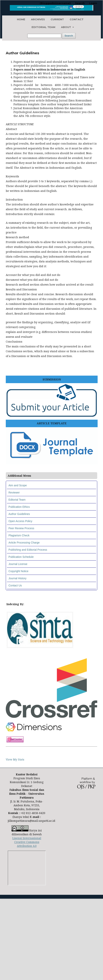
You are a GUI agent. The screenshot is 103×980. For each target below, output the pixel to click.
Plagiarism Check (19, 535)
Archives (38, 19)
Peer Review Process (21, 528)
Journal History (17, 578)
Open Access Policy (20, 521)
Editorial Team (43, 27)
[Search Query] (44, 36)
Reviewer (14, 493)
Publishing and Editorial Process (28, 550)
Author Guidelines (19, 514)
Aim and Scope (18, 485)
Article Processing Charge (24, 543)
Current (57, 19)
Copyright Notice (18, 571)
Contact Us (15, 585)
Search (69, 36)
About (66, 27)
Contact (77, 19)
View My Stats (15, 759)
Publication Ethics (19, 507)
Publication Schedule (21, 557)
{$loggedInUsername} (55, 3)
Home (21, 19)
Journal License (18, 564)
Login (93, 3)
